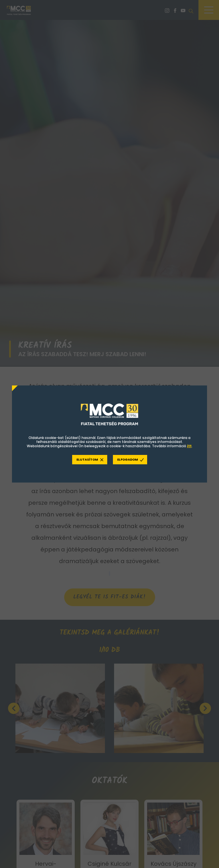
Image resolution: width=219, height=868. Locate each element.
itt (189, 446)
